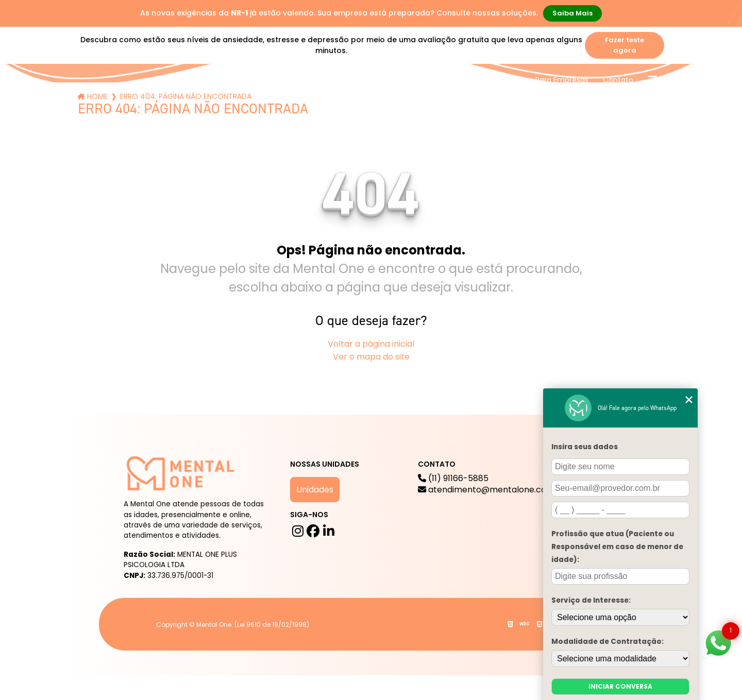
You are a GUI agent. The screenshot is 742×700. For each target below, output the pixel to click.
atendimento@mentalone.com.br (492, 490)
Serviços (290, 80)
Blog (335, 80)
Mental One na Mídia (403, 80)
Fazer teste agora (625, 45)
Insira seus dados (585, 447)
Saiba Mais (572, 13)
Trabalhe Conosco (488, 80)
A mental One (226, 80)
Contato (618, 80)
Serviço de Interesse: (591, 600)
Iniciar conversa (620, 686)
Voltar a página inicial (371, 344)
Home (97, 96)
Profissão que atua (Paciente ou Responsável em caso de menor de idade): (617, 547)
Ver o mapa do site (371, 357)
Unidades (315, 490)
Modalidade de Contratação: (608, 642)
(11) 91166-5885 (492, 484)
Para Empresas (562, 80)
